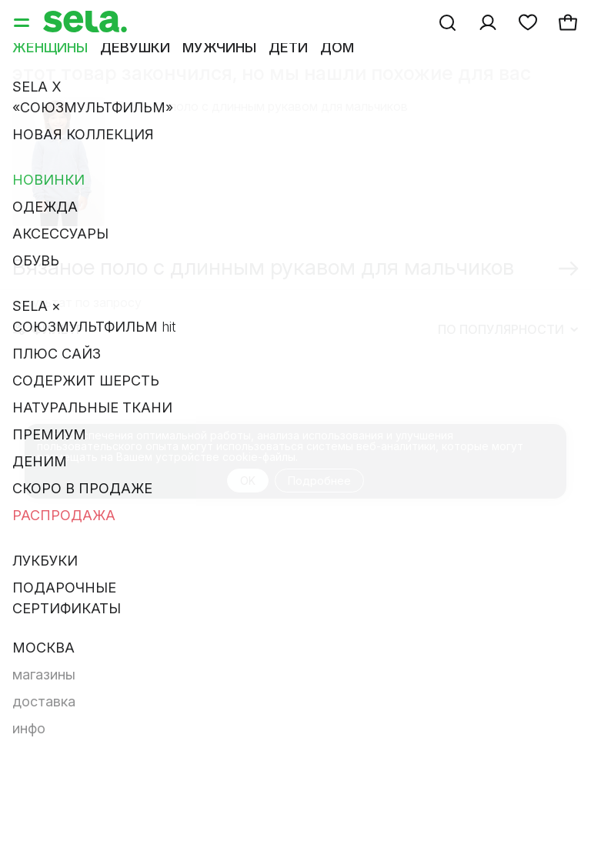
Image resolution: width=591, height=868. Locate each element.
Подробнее (319, 481)
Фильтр (48, 329)
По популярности (508, 329)
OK (248, 481)
